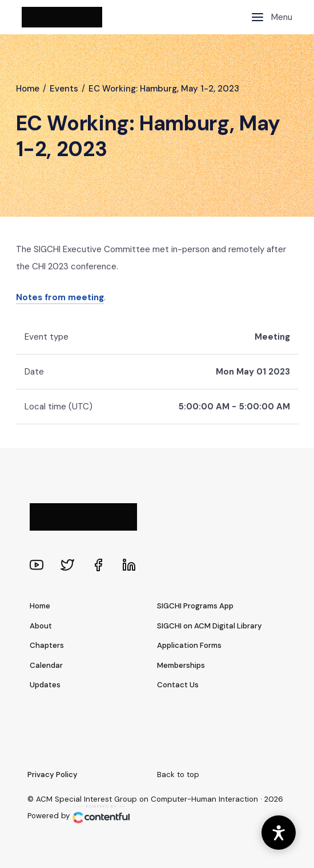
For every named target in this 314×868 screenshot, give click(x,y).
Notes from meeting (60, 297)
